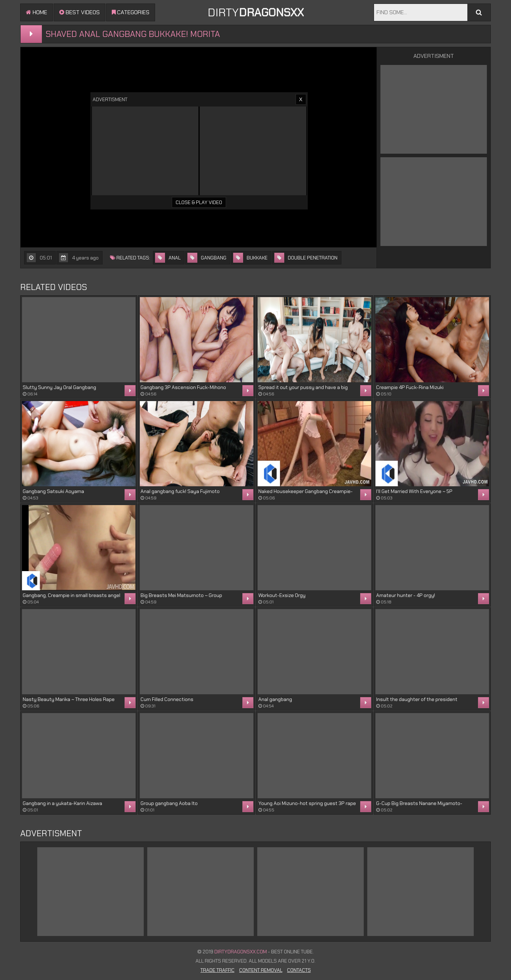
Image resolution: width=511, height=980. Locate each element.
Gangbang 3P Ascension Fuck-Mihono (183, 387)
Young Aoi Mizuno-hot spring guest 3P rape (307, 803)
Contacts (299, 970)
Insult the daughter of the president (417, 699)
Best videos (79, 12)
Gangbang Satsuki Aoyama (53, 491)
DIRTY (256, 12)
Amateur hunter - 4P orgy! (406, 595)
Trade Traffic (218, 970)
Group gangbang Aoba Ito (169, 803)
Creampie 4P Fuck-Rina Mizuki (410, 387)
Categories (131, 12)
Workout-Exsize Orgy (282, 595)
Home (37, 12)
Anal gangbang (275, 699)
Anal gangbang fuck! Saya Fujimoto (180, 491)
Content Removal (261, 970)
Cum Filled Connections (167, 699)
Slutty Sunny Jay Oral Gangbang (59, 387)
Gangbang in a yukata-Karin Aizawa (62, 803)
